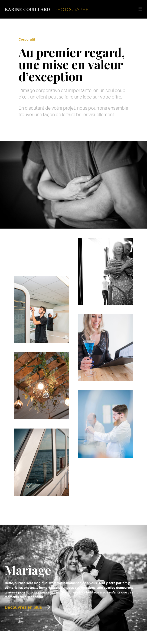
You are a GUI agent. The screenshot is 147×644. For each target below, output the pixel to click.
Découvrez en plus (23, 607)
